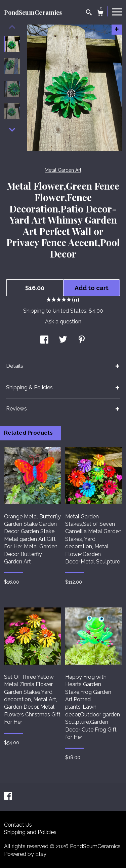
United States (70, 311)
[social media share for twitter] (63, 340)
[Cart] (100, 14)
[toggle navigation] (117, 11)
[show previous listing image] (12, 27)
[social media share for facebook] (44, 340)
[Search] (89, 13)
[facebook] (8, 797)
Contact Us (18, 825)
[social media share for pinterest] (82, 340)
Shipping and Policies (30, 832)
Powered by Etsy (25, 854)
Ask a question (63, 322)
